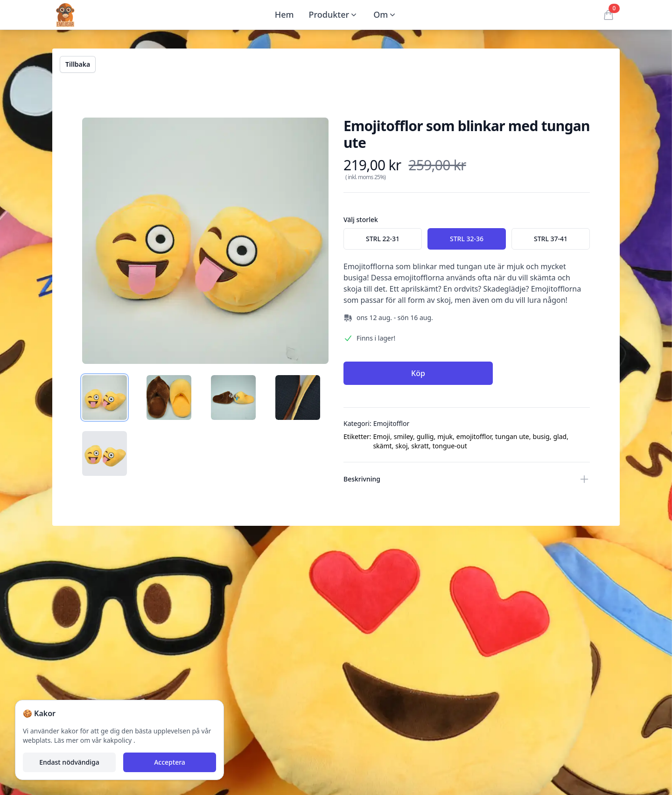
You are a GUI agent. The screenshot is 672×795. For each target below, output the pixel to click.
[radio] (383, 239)
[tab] (105, 397)
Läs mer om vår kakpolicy (94, 740)
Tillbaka (78, 64)
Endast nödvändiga (69, 762)
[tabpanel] (205, 241)
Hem (284, 14)
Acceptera (170, 762)
